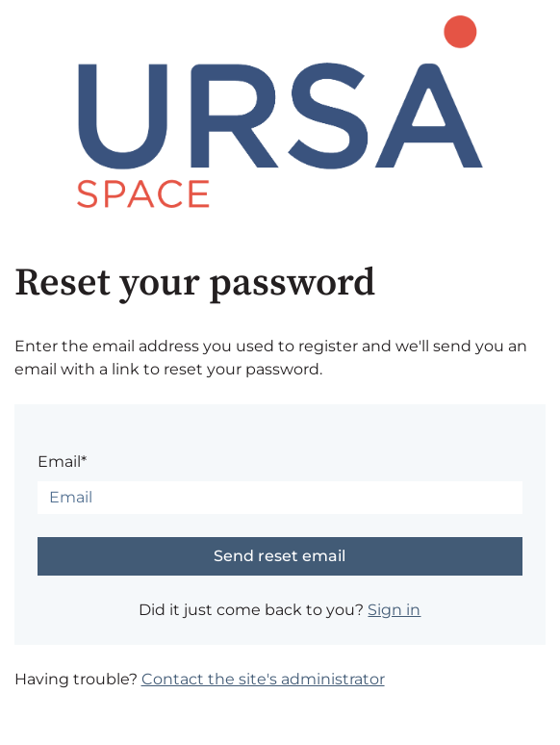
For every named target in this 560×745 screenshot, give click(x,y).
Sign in (394, 610)
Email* (62, 462)
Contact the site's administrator (263, 679)
